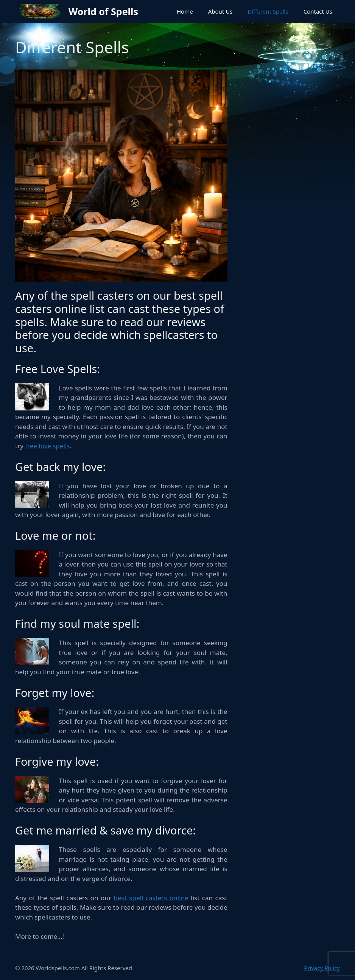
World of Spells (103, 11)
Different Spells (268, 11)
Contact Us (318, 11)
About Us (220, 11)
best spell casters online (151, 898)
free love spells (47, 446)
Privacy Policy (322, 968)
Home (185, 11)
